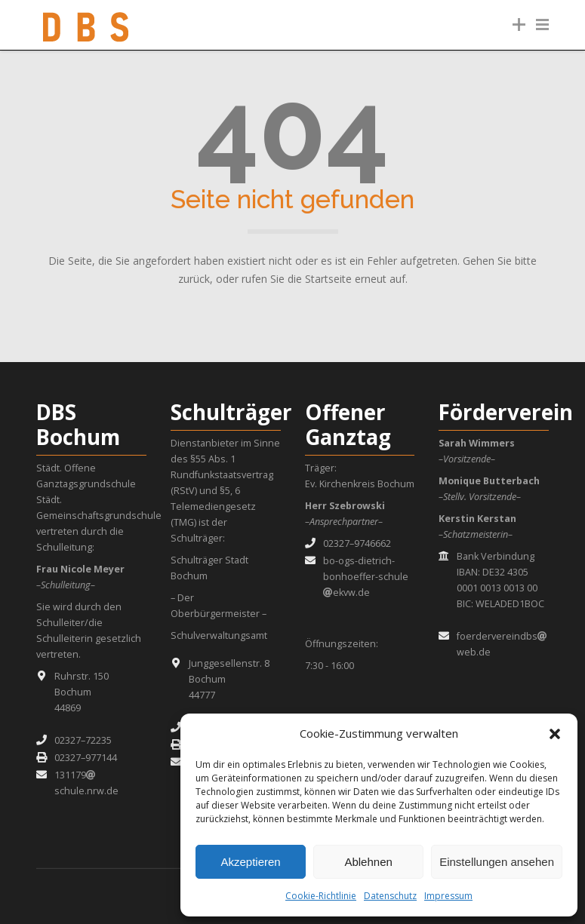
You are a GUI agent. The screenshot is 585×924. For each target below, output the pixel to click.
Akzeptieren (250, 862)
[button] (555, 734)
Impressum (448, 896)
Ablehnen (368, 862)
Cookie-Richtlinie (321, 896)
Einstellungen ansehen (497, 862)
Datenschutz (390, 896)
